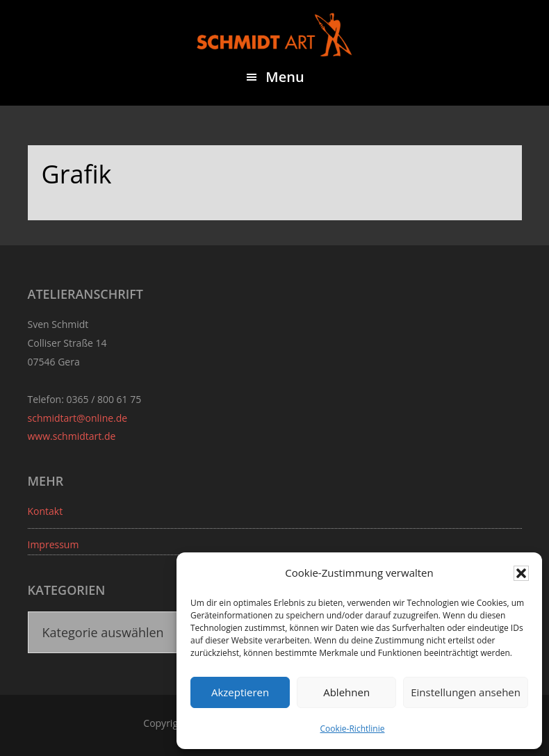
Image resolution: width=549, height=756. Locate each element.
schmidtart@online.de (78, 418)
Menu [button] (285, 77)
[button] (521, 573)
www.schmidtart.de (72, 436)
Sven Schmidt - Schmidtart (274, 35)
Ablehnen (346, 692)
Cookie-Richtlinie (353, 729)
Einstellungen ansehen (466, 692)
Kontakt (46, 511)
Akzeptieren (240, 692)
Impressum (54, 544)
